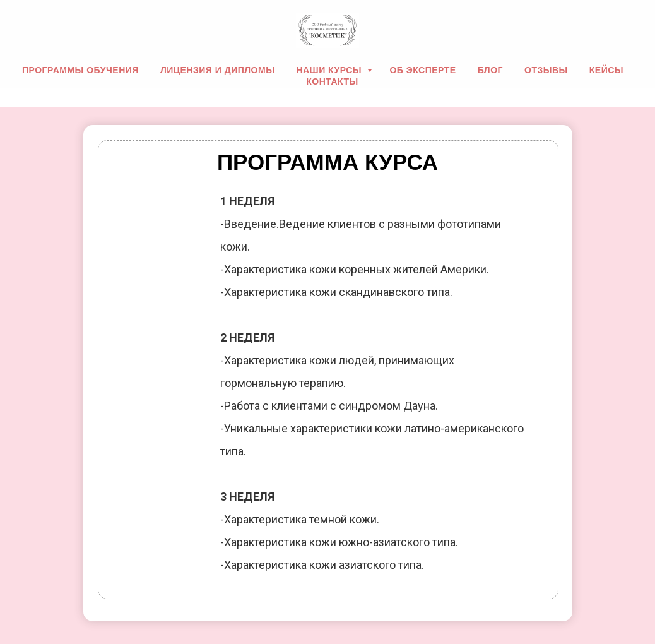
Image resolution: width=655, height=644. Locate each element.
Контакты (332, 81)
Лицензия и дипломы (217, 70)
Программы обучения (80, 70)
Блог (490, 70)
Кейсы (606, 70)
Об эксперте (422, 70)
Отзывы (546, 70)
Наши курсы (330, 70)
